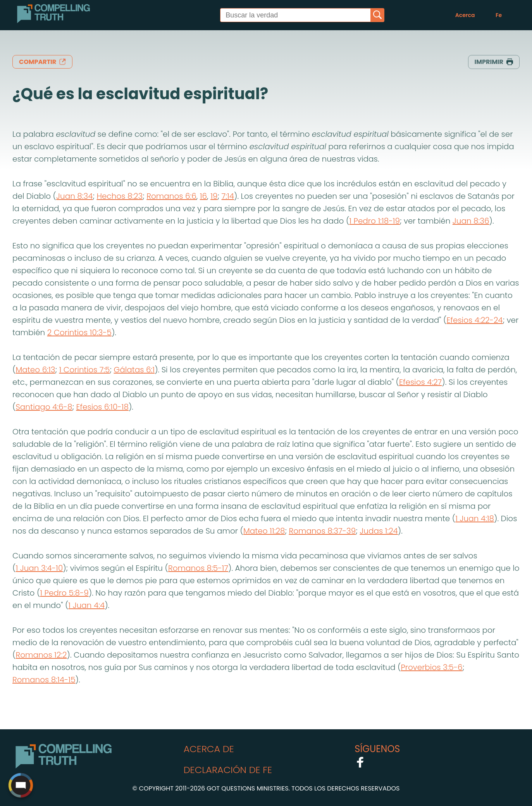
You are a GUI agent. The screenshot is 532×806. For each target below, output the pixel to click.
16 (203, 196)
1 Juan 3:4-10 (39, 568)
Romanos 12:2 (41, 655)
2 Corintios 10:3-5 (79, 332)
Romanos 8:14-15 (44, 680)
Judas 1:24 (379, 531)
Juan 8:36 (471, 221)
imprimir (494, 62)
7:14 (228, 196)
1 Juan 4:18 (475, 518)
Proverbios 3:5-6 (431, 667)
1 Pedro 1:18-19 (374, 221)
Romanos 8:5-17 (198, 568)
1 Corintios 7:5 (84, 370)
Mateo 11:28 (264, 531)
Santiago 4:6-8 (44, 407)
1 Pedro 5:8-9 (64, 593)
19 (214, 196)
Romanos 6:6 (171, 196)
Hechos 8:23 (120, 196)
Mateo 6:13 (35, 370)
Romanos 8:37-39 (322, 531)
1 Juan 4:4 (86, 605)
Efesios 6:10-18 (102, 407)
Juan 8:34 (74, 196)
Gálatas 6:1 (134, 370)
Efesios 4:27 (420, 382)
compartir (42, 62)
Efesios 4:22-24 (474, 320)
